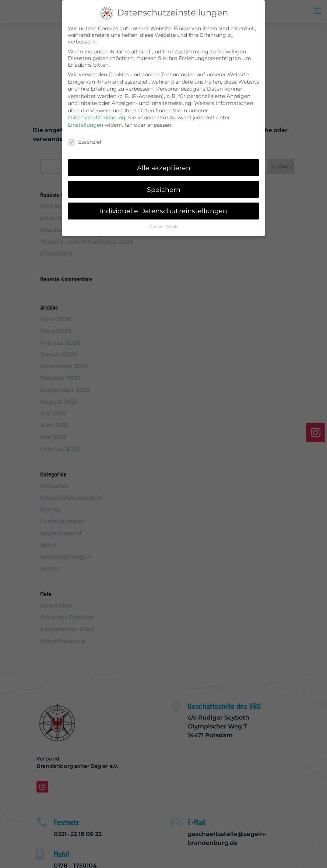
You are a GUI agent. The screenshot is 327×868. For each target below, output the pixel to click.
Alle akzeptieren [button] (164, 167)
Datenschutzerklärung (97, 117)
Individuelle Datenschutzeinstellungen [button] (163, 211)
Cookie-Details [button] (164, 226)
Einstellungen (85, 124)
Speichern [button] (164, 189)
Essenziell (85, 141)
